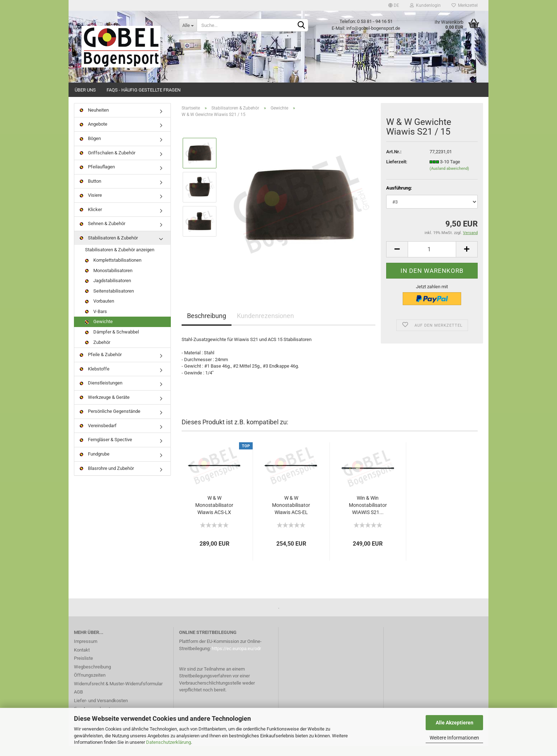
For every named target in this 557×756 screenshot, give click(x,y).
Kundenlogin (425, 5)
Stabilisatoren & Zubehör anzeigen (120, 260)
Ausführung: (399, 198)
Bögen (90, 148)
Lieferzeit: (397, 172)
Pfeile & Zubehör (101, 365)
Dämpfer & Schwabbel (112, 342)
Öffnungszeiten (90, 685)
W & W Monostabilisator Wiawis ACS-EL (291, 515)
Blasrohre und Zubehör (107, 478)
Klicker (91, 220)
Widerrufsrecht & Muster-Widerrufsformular (118, 694)
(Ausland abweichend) (449, 179)
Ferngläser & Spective (106, 450)
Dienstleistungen (101, 393)
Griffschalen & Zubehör (107, 163)
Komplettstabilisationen (113, 270)
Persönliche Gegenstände (110, 422)
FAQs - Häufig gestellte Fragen (144, 90)
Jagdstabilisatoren (108, 291)
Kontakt (82, 660)
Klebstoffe (95, 379)
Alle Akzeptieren (455, 723)
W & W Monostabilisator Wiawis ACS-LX (214, 515)
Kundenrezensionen (265, 326)
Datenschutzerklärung (168, 742)
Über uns (85, 90)
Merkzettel (465, 5)
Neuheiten (94, 120)
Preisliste (83, 669)
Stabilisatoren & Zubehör (109, 248)
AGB (78, 702)
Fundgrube (95, 464)
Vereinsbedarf (98, 436)
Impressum (86, 652)
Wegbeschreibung (92, 677)
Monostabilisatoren (109, 281)
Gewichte (99, 332)
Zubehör (98, 352)
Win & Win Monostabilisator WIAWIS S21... (368, 515)
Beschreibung (207, 326)
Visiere (91, 205)
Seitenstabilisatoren (109, 301)
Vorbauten (100, 311)
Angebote (93, 134)
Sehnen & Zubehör (102, 234)
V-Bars (96, 321)
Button (90, 191)
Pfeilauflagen (97, 177)
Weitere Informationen (454, 738)
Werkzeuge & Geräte (105, 407)
